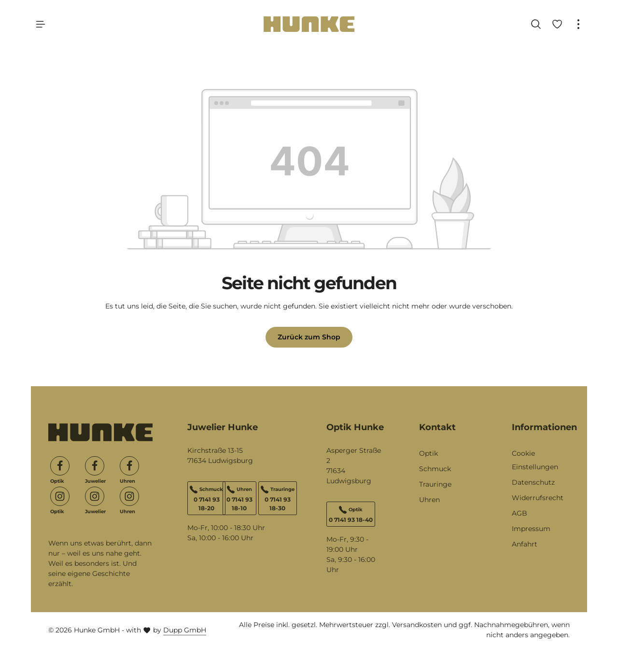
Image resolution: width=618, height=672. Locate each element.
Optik (428, 453)
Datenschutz (533, 482)
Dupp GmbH (185, 630)
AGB (520, 513)
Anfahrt (525, 544)
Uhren (429, 500)
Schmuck (435, 469)
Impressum (531, 529)
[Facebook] (60, 466)
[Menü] (41, 24)
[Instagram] (60, 496)
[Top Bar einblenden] (578, 24)
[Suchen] (536, 24)
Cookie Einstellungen (535, 460)
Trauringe (435, 484)
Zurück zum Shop (309, 337)
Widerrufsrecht (538, 498)
